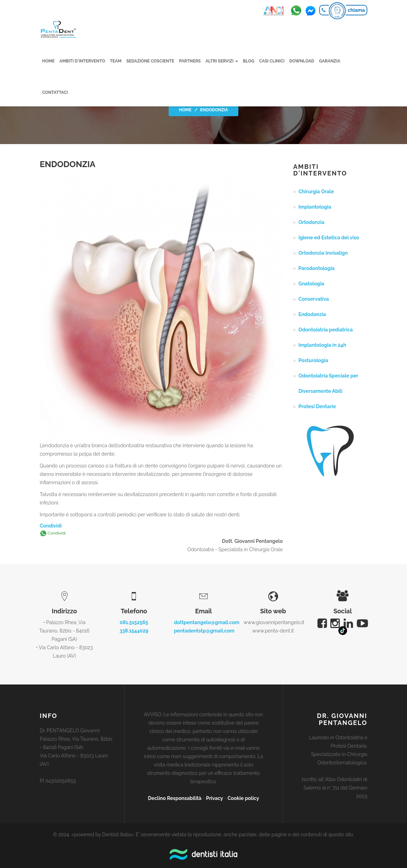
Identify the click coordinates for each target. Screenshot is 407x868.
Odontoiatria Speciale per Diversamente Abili (328, 383)
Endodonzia (312, 314)
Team (116, 61)
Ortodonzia (312, 222)
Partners (190, 61)
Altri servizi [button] (222, 61)
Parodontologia (317, 268)
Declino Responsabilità (175, 798)
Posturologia (313, 360)
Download (302, 61)
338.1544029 (134, 631)
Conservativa (314, 299)
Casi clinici (272, 61)
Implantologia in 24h (322, 345)
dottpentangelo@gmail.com (207, 622)
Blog (249, 61)
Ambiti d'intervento (82, 61)
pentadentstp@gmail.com (204, 631)
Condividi (51, 526)
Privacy (214, 798)
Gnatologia (312, 284)
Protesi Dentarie (317, 406)
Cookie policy (243, 798)
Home (48, 61)
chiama (356, 10)
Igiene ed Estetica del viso (329, 238)
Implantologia (315, 207)
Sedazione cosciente (150, 61)
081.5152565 (134, 622)
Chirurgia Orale (316, 192)
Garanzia (330, 61)
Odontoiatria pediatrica (326, 330)
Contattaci (55, 92)
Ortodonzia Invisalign (323, 253)
